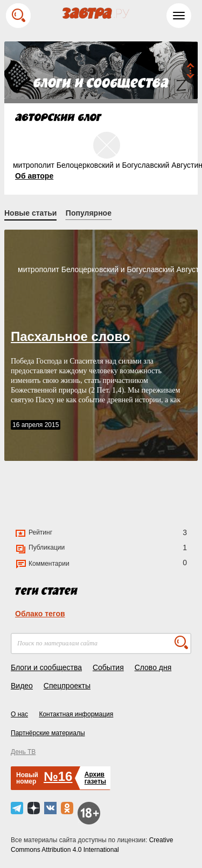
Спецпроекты (67, 686)
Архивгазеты (95, 778)
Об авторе (34, 176)
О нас (19, 714)
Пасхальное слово (71, 336)
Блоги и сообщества (46, 667)
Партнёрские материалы (48, 733)
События (108, 667)
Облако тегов (40, 614)
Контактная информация (76, 714)
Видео (22, 686)
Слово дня (153, 667)
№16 (58, 776)
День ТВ (23, 752)
